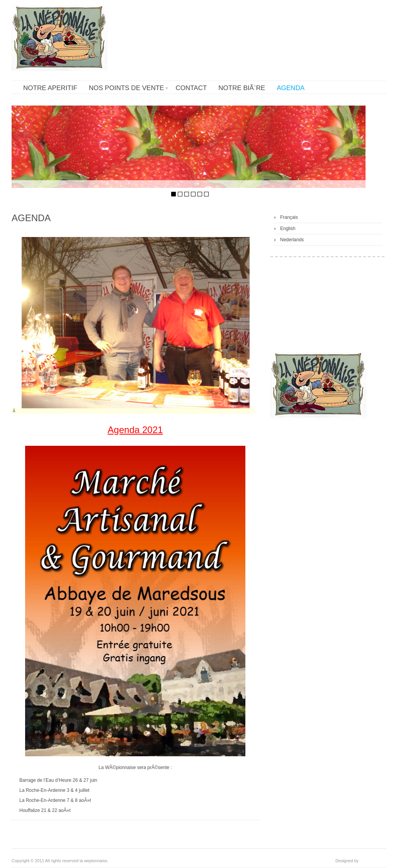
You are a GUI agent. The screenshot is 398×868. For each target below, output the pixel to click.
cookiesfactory (373, 861)
